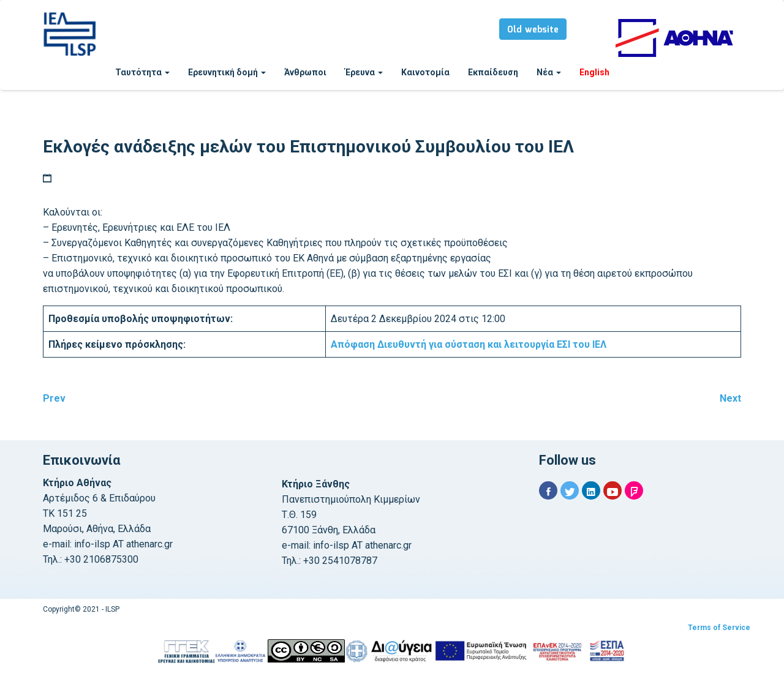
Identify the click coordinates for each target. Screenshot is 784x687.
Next (730, 398)
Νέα (549, 72)
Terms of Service (719, 628)
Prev (54, 398)
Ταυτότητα (142, 72)
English (594, 72)
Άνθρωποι (305, 72)
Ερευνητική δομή (227, 72)
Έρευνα (364, 72)
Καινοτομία (425, 72)
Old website (533, 30)
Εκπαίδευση (493, 72)
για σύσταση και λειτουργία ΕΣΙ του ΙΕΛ (469, 344)
